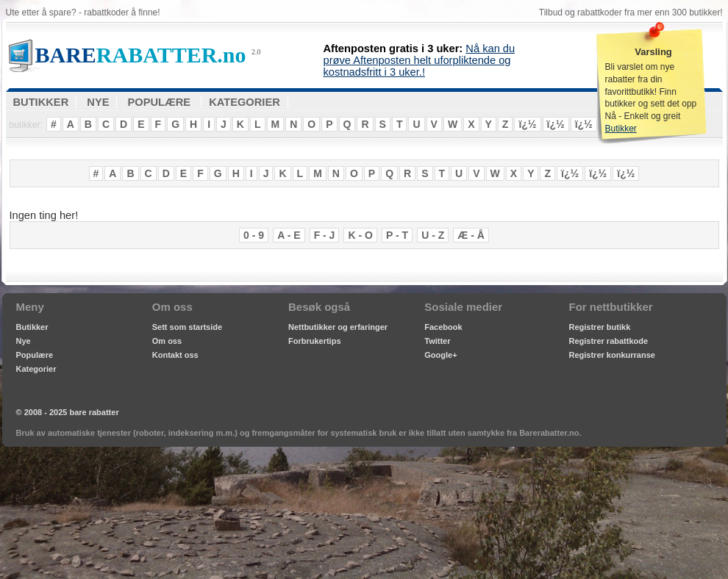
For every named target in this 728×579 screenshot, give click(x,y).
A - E (289, 235)
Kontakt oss (175, 355)
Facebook (443, 327)
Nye (24, 341)
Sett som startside (187, 327)
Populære (35, 355)
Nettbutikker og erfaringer (338, 327)
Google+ (440, 355)
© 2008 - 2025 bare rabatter (68, 412)
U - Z (433, 235)
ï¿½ (527, 124)
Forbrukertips (315, 341)
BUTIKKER (41, 102)
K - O (360, 235)
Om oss (167, 341)
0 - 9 (254, 235)
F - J (325, 235)
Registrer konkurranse (612, 355)
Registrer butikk (600, 327)
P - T (397, 235)
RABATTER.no (141, 55)
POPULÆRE (160, 102)
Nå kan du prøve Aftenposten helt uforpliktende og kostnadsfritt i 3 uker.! (420, 60)
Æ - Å (471, 235)
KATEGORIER (245, 102)
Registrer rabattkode (609, 341)
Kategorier (36, 369)
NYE (98, 102)
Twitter (437, 341)
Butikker (621, 129)
